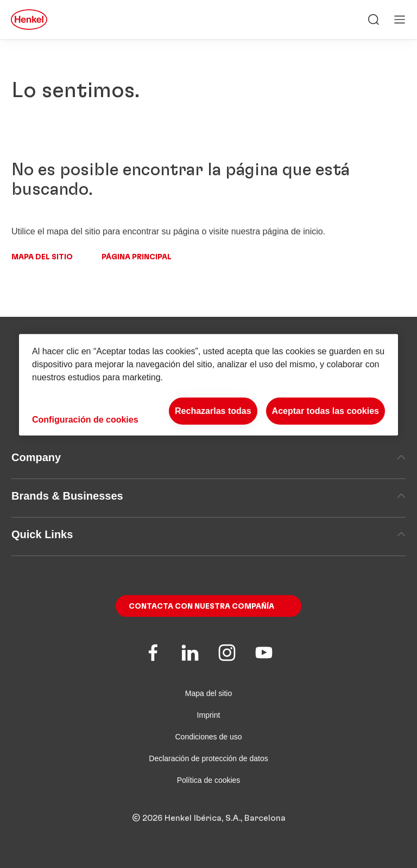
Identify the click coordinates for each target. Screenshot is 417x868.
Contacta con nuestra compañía (201, 607)
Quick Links (208, 534)
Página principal (137, 257)
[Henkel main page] (29, 20)
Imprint (209, 715)
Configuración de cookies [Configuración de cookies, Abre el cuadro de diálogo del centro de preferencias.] (85, 419)
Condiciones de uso (209, 737)
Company (208, 457)
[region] (208, 385)
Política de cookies (209, 780)
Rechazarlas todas (213, 411)
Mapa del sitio (42, 257)
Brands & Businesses (208, 496)
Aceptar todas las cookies (326, 411)
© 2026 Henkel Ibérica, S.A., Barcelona (209, 818)
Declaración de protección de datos (208, 758)
